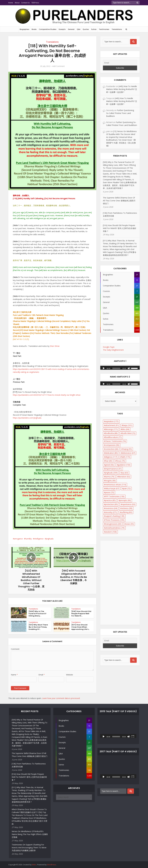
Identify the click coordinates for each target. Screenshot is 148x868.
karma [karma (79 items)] (110, 477)
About (17, 3)
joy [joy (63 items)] (125, 473)
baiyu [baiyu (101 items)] (128, 425)
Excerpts (62, 29)
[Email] (120, 63)
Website (70, 675)
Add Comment (58, 66)
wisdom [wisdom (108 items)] (111, 532)
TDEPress (35, 3)
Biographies (25, 29)
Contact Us (25, 3)
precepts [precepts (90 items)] (125, 500)
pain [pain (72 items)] (127, 489)
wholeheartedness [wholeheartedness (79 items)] (115, 528)
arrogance (18, 539)
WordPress (52, 865)
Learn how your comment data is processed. (61, 698)
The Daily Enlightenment (113, 350)
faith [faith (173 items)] (126, 457)
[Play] (104, 368)
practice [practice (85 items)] (110, 500)
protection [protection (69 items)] (111, 504)
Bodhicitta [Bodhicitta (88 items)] (111, 433)
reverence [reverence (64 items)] (111, 508)
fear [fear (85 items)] (109, 461)
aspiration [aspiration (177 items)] (112, 421)
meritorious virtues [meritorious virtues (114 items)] (116, 485)
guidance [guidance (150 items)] (124, 465)
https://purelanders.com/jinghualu (27, 418)
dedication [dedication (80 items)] (111, 453)
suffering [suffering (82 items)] (127, 512)
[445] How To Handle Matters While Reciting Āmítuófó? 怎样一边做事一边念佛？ (122, 89)
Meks (34, 865)
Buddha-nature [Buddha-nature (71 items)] (113, 437)
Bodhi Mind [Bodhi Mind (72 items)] (128, 433)
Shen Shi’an (55, 346)
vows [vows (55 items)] (130, 524)
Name (14, 675)
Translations (117, 29)
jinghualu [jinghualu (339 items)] (111, 473)
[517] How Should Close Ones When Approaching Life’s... (81, 627)
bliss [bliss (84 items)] (126, 429)
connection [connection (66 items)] (112, 449)
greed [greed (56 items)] (109, 465)
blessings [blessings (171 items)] (111, 429)
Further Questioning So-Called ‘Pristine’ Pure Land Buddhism (120, 113)
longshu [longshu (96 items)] (110, 481)
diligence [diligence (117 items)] (111, 457)
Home (11, 3)
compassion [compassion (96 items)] (112, 445)
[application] (120, 367)
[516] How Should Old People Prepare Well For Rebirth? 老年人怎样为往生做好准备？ (120, 228)
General (71, 29)
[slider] (116, 368)
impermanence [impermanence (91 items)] (113, 469)
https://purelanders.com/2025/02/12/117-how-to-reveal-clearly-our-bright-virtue (47, 395)
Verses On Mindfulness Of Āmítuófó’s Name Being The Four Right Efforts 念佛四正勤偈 (30, 834)
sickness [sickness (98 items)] (127, 508)
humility (28, 539)
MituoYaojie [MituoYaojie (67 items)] (112, 489)
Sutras (94, 29)
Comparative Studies (48, 29)
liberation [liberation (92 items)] (124, 477)
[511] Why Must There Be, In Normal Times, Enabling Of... (38, 627)
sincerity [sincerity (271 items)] (111, 512)
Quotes (86, 29)
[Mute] (129, 368)
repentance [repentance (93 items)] (129, 504)
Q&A (79, 29)
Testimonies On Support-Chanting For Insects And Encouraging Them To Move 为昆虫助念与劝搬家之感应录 (29, 848)
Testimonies (104, 29)
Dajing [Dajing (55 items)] (127, 449)
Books (34, 29)
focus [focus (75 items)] (121, 461)
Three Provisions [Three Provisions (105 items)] (115, 520)
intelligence (39, 539)
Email (42, 675)
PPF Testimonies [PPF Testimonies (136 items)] (115, 496)
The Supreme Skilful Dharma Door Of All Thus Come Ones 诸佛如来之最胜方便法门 (119, 201)
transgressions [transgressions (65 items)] (113, 524)
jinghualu (50, 539)
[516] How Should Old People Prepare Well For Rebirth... (81, 614)
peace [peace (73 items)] (110, 492)
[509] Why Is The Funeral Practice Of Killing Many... (37, 614)
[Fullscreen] (133, 736)
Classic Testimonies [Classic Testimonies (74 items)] (115, 441)
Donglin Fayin (109, 347)
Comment (15, 649)
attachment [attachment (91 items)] (112, 425)
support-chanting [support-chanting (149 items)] (115, 516)
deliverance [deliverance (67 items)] (129, 453)
